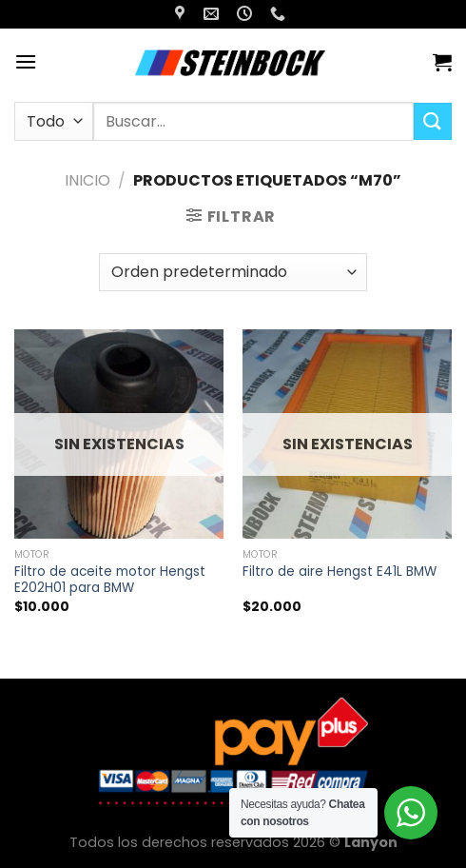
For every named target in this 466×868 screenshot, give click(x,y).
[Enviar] (433, 121)
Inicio (87, 180)
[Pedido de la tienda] (233, 272)
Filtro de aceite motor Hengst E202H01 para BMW (110, 580)
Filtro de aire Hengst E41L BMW (340, 572)
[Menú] (26, 61)
